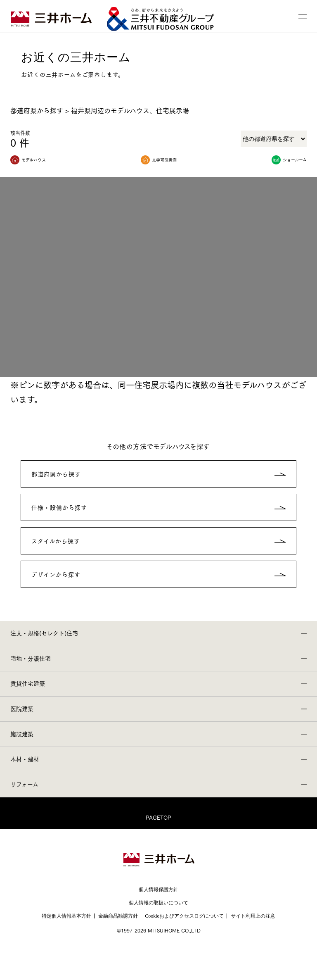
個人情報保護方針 (158, 890)
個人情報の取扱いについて (158, 903)
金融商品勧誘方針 (118, 916)
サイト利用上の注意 (253, 916)
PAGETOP (158, 817)
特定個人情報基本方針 (66, 916)
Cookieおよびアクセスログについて (184, 916)
